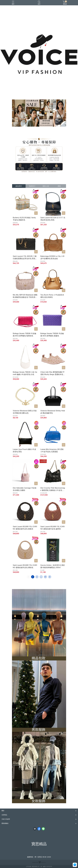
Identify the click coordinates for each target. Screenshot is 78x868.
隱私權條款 (5, 823)
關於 (3, 811)
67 (45, 577)
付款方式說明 (6, 819)
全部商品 (4, 815)
